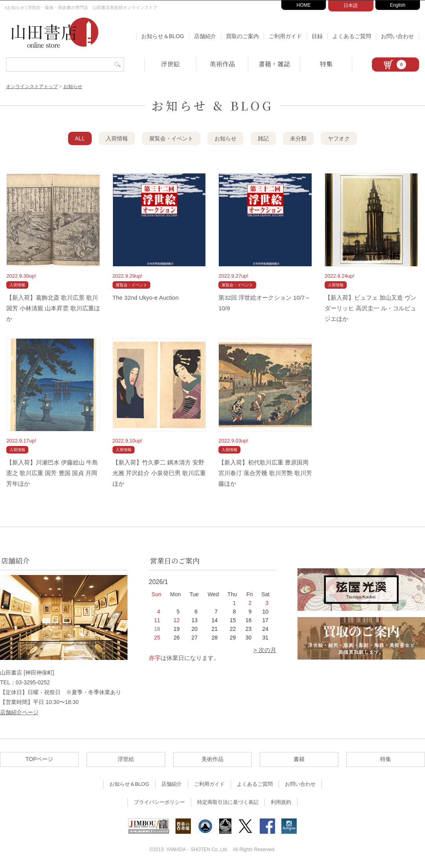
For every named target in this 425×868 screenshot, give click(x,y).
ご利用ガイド (285, 36)
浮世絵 (170, 64)
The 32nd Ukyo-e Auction (146, 298)
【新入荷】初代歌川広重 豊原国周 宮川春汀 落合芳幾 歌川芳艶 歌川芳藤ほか (265, 473)
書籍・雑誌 (274, 64)
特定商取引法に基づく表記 (228, 802)
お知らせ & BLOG (213, 105)
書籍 (299, 759)
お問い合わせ (397, 36)
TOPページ (40, 759)
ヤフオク (339, 138)
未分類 (298, 138)
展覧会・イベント (171, 138)
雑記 (263, 138)
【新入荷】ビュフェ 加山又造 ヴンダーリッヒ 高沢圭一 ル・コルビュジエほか (370, 308)
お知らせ (73, 87)
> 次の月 (265, 650)
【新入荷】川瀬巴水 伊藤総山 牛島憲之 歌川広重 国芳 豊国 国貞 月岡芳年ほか (52, 473)
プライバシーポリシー (159, 802)
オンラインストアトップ (32, 87)
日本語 (351, 6)
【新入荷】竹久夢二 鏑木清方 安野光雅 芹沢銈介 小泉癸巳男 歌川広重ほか (159, 473)
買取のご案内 (242, 36)
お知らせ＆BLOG (163, 36)
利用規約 (281, 802)
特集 (326, 64)
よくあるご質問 (352, 36)
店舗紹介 (205, 36)
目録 (317, 36)
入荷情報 (117, 138)
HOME (304, 5)
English (398, 5)
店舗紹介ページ (19, 712)
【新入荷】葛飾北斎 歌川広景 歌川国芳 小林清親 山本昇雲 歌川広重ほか (53, 308)
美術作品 (222, 64)
